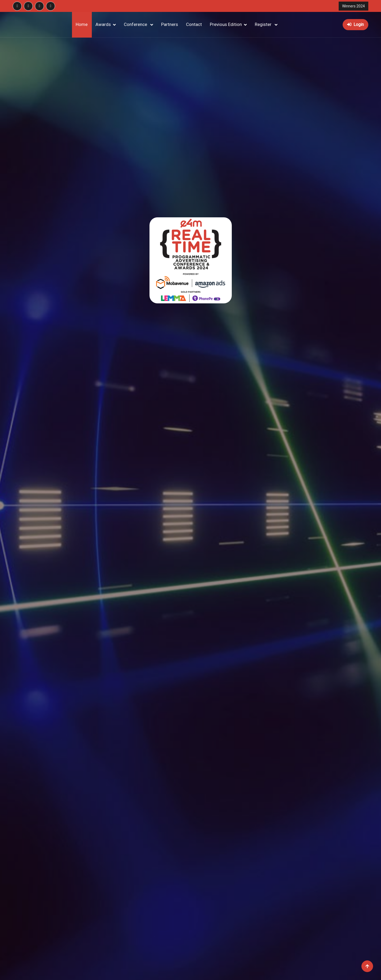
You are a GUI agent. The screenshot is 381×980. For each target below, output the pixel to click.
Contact (194, 24)
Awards (103, 24)
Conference (136, 24)
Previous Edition (226, 24)
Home (82, 24)
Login (355, 24)
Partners (170, 24)
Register (264, 24)
